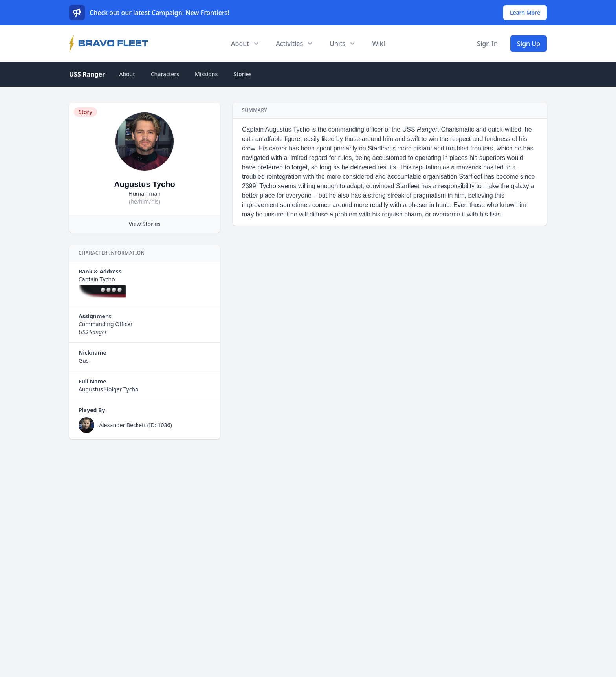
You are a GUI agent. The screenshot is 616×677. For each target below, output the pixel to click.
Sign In (487, 44)
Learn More (525, 12)
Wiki (379, 44)
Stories (242, 74)
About (127, 74)
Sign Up (529, 44)
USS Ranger (87, 74)
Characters (165, 74)
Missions (206, 74)
